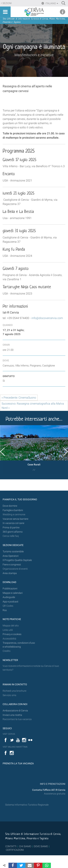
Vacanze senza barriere (15, 519)
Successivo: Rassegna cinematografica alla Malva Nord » (33, 406)
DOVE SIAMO (41, 846)
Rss (5, 610)
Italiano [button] (51, 3)
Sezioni (7, 3)
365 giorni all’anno (13, 532)
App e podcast (11, 602)
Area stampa (10, 573)
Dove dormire (10, 506)
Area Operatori (11, 556)
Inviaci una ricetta (12, 715)
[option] (34, 449)
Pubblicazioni (10, 589)
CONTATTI (11, 846)
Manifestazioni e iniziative (34, 55)
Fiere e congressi (12, 565)
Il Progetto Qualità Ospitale (17, 560)
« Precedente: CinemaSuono (19, 398)
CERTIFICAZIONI (15, 850)
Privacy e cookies (12, 634)
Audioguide (9, 597)
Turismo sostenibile (13, 552)
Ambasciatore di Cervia (15, 711)
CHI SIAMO (25, 846)
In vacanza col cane (13, 523)
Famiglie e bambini (13, 510)
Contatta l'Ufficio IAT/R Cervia (49, 790)
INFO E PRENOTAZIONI (52, 784)
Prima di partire (11, 528)
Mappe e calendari (13, 593)
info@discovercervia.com (47, 318)
